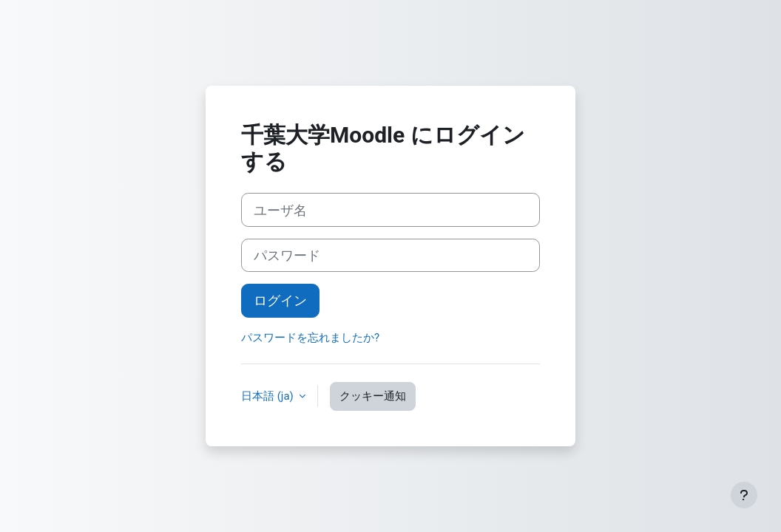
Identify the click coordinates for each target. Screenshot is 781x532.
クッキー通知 (373, 396)
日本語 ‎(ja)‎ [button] (268, 396)
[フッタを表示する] (744, 495)
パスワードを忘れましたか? (310, 338)
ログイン (280, 300)
